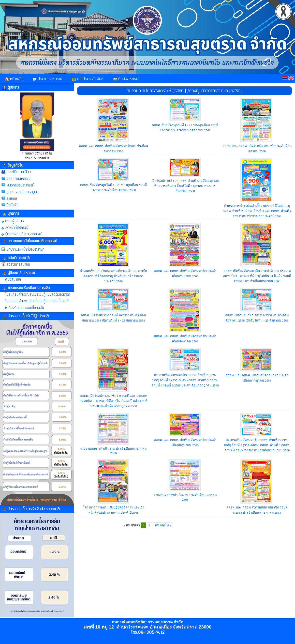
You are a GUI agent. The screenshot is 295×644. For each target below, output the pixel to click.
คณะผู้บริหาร (13, 221)
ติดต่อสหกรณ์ (126, 78)
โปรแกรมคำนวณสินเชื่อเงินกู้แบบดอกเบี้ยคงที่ (37, 301)
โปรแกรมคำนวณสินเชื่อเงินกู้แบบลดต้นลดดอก (38, 294)
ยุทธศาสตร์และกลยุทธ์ (22, 192)
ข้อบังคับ (12, 205)
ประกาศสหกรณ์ (47, 78)
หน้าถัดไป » (163, 525)
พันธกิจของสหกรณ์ (20, 185)
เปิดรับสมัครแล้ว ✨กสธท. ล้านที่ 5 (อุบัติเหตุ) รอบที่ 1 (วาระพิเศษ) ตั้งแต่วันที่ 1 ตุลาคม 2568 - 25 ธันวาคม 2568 (185, 186)
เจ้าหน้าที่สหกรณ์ (15, 227)
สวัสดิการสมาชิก (18, 264)
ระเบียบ (12, 198)
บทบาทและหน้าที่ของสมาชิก (25, 249)
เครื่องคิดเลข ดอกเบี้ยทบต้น (25, 308)
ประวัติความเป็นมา (19, 172)
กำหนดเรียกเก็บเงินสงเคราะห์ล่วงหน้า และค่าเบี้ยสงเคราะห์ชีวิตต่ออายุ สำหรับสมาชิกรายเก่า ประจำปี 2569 (113, 276)
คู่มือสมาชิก (13, 279)
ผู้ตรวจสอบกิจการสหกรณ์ (22, 234)
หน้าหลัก (14, 78)
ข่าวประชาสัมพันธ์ (88, 78)
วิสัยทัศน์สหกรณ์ (18, 178)
